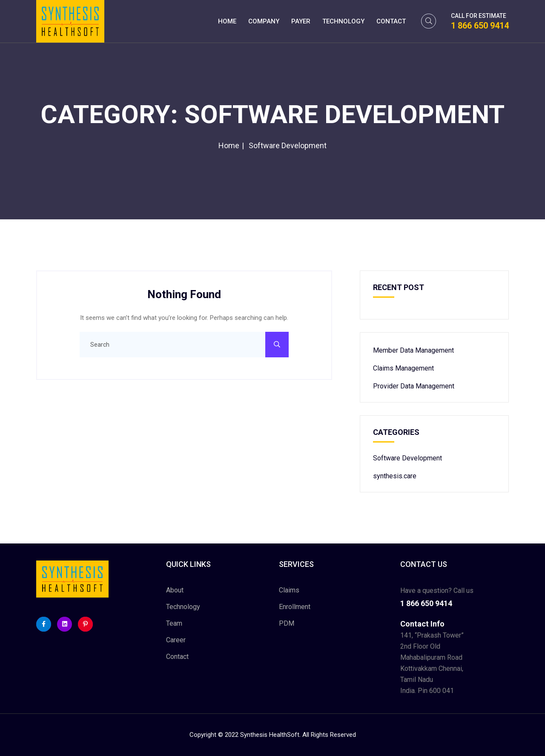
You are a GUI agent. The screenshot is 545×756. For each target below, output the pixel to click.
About (175, 590)
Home (227, 21)
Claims (289, 590)
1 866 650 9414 (480, 26)
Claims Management (403, 368)
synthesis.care (395, 476)
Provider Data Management (414, 386)
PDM (287, 623)
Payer (301, 21)
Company (264, 21)
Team (174, 623)
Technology (343, 21)
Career (176, 640)
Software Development (407, 458)
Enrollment (295, 607)
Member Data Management (413, 350)
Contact (391, 21)
